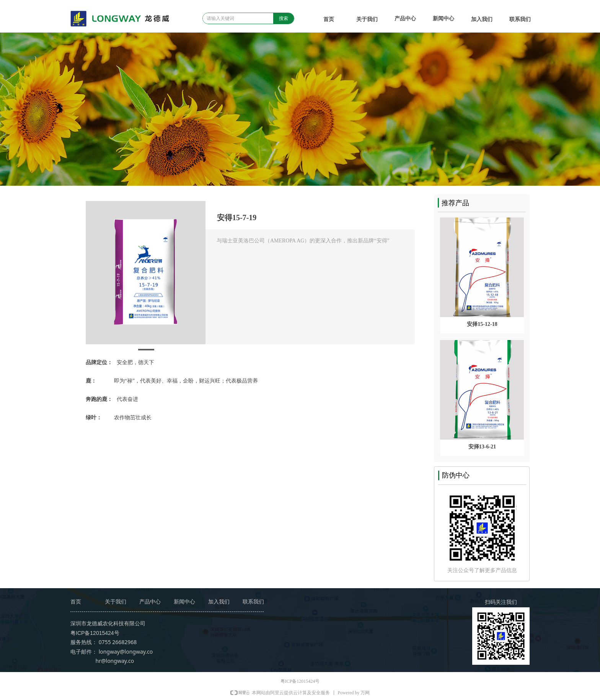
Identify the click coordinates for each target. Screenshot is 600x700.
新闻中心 (443, 19)
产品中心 (405, 19)
